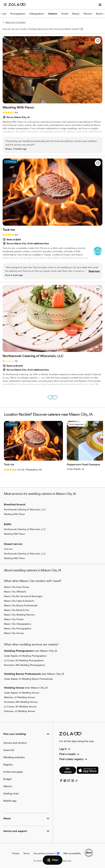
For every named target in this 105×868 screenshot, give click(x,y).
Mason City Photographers (18, 628)
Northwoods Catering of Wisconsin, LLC (25, 509)
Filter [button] (53, 860)
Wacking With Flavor (14, 514)
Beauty (76, 14)
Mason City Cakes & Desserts (19, 601)
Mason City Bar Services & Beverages (23, 596)
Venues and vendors (15, 743)
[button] (98, 41)
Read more (94, 271)
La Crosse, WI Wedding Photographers (24, 660)
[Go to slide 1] (47, 223)
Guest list (9, 750)
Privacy (16, 853)
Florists (65, 14)
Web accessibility (72, 853)
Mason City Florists (14, 619)
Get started (68, 770)
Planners (88, 14)
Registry (8, 765)
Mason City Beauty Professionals (21, 605)
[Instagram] (73, 781)
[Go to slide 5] (58, 223)
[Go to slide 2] (50, 223)
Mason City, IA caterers (14, 22)
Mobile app (10, 801)
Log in (65, 749)
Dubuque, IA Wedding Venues (19, 711)
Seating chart (11, 794)
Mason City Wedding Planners (19, 615)
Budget (7, 779)
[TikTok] (77, 781)
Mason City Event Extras (16, 587)
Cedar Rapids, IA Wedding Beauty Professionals (28, 679)
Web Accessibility (0, 0)
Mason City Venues (14, 633)
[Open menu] (5, 5)
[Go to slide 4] (55, 223)
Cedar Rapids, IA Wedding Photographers (25, 656)
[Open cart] (100, 5)
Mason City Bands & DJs (17, 610)
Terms (26, 853)
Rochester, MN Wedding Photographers (24, 665)
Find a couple (69, 754)
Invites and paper (13, 772)
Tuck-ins (8, 549)
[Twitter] (69, 781)
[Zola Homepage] (17, 5)
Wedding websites (14, 757)
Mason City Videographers (18, 624)
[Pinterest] (65, 781)
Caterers (53, 14)
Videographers (37, 14)
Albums (8, 786)
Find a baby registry (73, 759)
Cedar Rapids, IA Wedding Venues (22, 693)
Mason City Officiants (15, 592)
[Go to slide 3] (53, 223)
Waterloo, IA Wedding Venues (19, 697)
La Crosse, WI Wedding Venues (20, 707)
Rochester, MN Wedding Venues (21, 702)
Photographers (18, 14)
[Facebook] (61, 781)
